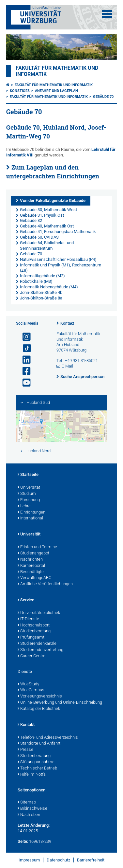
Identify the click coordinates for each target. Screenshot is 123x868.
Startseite (28, 475)
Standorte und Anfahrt (39, 744)
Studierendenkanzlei (38, 644)
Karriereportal (31, 566)
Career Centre (31, 656)
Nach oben (29, 815)
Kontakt (67, 323)
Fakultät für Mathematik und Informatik (54, 85)
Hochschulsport (34, 625)
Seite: (23, 841)
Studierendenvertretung (40, 650)
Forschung (29, 500)
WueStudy (28, 684)
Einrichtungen (31, 513)
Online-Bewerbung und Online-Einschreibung (60, 703)
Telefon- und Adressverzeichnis (48, 738)
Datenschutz (58, 860)
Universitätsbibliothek (39, 613)
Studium (27, 494)
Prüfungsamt (31, 638)
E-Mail (67, 366)
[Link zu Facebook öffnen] (24, 371)
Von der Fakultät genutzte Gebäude (53, 200)
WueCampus (31, 690)
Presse (25, 750)
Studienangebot (33, 553)
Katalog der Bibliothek (39, 709)
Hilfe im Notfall (33, 775)
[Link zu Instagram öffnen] (24, 337)
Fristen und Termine (37, 547)
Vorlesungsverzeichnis (40, 696)
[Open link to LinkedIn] (24, 360)
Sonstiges (20, 91)
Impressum (29, 860)
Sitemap (27, 803)
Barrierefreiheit (91, 860)
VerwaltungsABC (34, 578)
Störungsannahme (36, 762)
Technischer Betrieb (37, 769)
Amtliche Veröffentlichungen (45, 584)
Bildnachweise (32, 809)
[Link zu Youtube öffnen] (24, 383)
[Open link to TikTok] (24, 348)
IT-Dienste (28, 619)
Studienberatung (34, 631)
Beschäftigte (31, 572)
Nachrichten (30, 560)
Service (26, 600)
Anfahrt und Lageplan (56, 91)
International (30, 518)
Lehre (24, 506)
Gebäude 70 (103, 97)
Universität (29, 488)
